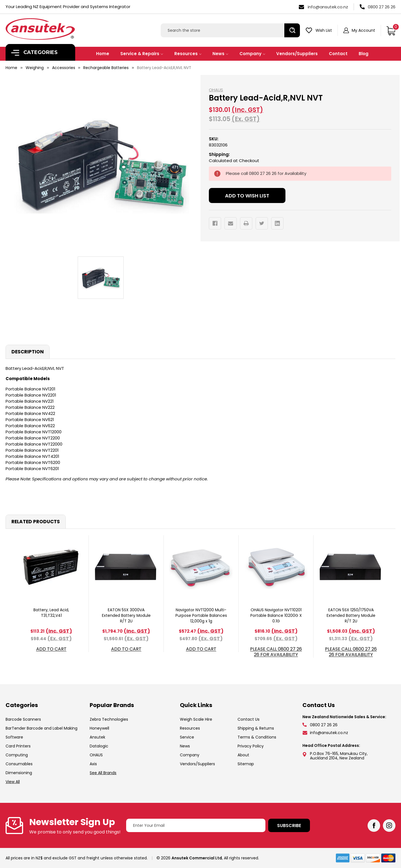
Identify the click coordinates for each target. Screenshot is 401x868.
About (243, 755)
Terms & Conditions (257, 737)
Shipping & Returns (256, 728)
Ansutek (97, 737)
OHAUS (96, 755)
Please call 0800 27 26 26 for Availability (276, 652)
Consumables (19, 764)
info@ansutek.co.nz (328, 7)
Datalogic (99, 746)
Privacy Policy (251, 746)
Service (187, 737)
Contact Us (249, 719)
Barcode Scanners (23, 719)
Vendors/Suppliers (297, 54)
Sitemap (246, 764)
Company (252, 54)
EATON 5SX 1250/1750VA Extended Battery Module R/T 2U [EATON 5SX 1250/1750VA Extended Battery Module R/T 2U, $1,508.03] (351, 615)
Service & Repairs (142, 54)
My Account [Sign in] (363, 30)
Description (28, 352)
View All (13, 782)
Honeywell (99, 728)
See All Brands (103, 773)
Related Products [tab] (36, 522)
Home (103, 54)
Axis (93, 764)
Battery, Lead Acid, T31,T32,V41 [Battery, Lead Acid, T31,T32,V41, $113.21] (51, 613)
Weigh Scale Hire (196, 719)
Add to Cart (51, 649)
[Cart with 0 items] (391, 30)
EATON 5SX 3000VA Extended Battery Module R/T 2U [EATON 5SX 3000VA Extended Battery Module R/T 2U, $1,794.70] (126, 615)
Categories (34, 52)
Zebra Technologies (109, 719)
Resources (188, 54)
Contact (338, 54)
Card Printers (18, 746)
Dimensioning (19, 773)
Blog (364, 54)
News (220, 54)
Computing (17, 755)
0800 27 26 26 (382, 7)
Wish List (324, 30)
